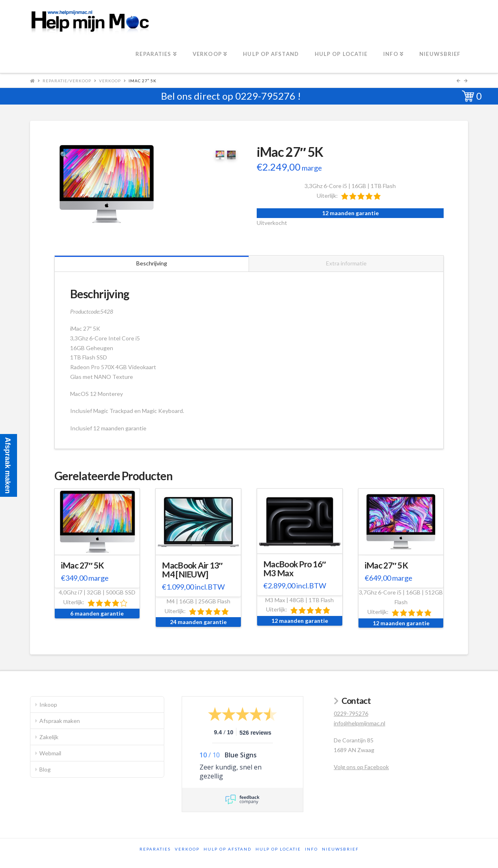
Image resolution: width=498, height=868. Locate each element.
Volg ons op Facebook (361, 767)
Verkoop (110, 81)
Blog (45, 769)
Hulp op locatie (278, 849)
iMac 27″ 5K (83, 565)
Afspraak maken (60, 721)
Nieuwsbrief (340, 849)
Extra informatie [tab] (346, 263)
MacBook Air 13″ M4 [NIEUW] (192, 570)
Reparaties (155, 849)
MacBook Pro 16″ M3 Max (294, 569)
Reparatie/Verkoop (67, 81)
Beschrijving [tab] (152, 263)
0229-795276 (265, 96)
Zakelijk (49, 737)
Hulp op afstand (228, 849)
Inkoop (48, 704)
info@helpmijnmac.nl (360, 723)
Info (311, 849)
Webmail (50, 753)
